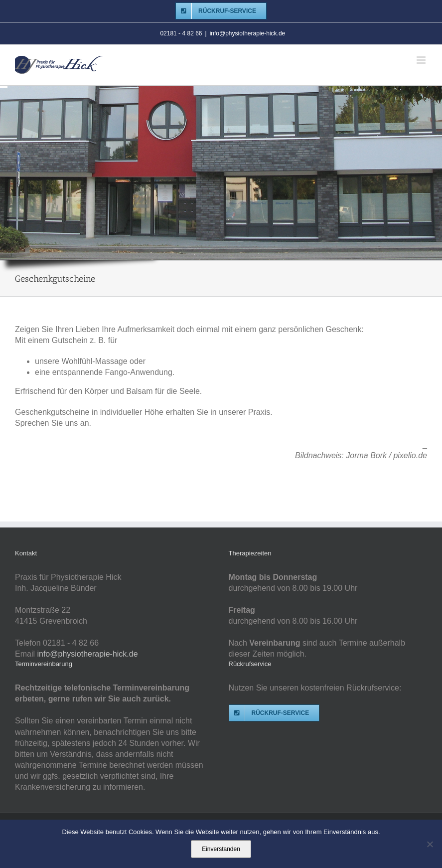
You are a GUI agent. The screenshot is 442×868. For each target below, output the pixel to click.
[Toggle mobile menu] (422, 60)
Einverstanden (221, 849)
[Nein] (430, 844)
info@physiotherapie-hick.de (248, 33)
